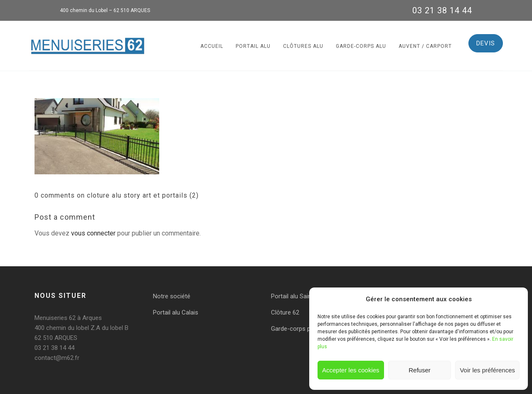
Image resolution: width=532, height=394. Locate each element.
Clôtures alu (303, 46)
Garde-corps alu (361, 46)
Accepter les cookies (351, 370)
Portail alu (253, 46)
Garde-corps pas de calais (307, 329)
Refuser (420, 370)
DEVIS (486, 43)
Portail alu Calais (176, 312)
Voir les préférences (487, 370)
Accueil (212, 46)
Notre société (172, 296)
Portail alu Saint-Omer (301, 296)
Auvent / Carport (425, 46)
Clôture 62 (285, 312)
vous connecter (93, 233)
